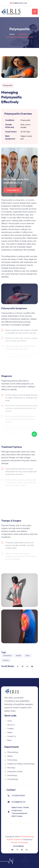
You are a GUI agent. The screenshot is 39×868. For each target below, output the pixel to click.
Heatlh (19, 656)
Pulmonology (12, 760)
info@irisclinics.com (20, 3)
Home (12, 34)
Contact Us (12, 736)
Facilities (11, 729)
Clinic (28, 656)
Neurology (11, 768)
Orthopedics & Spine (15, 771)
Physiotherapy (13, 779)
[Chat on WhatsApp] (34, 434)
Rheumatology (13, 752)
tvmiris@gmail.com (19, 802)
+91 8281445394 (18, 796)
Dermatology (12, 775)
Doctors (6, 660)
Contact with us (13, 190)
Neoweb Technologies (20, 842)
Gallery (10, 732)
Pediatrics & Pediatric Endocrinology (21, 764)
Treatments (7, 656)
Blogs (9, 740)
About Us (11, 725)
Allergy (10, 756)
